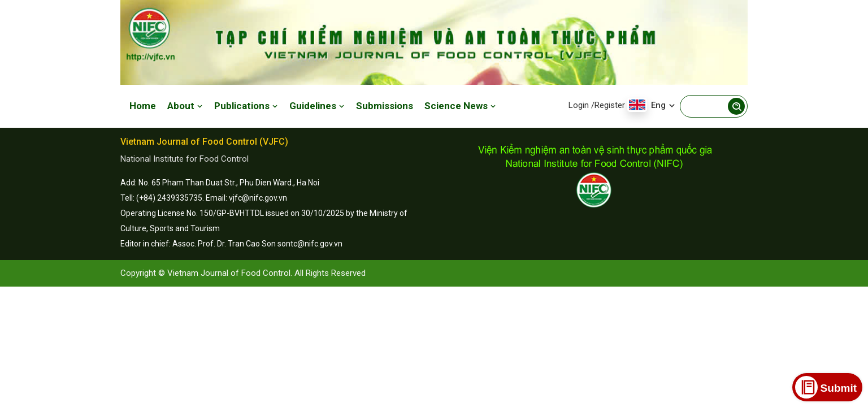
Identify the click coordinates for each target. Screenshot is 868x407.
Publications (246, 106)
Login (579, 105)
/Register (608, 105)
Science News (460, 106)
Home (143, 106)
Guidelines (317, 106)
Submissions (385, 106)
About (185, 106)
